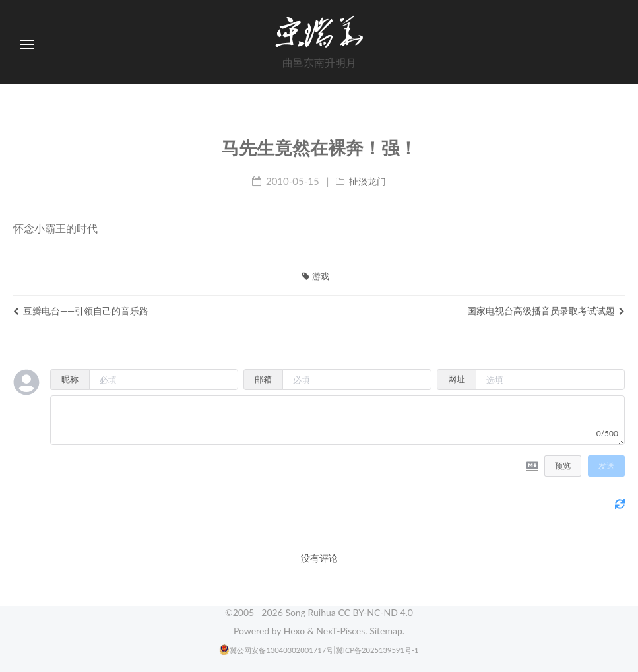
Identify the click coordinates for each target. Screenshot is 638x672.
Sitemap (386, 631)
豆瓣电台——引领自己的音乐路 (81, 311)
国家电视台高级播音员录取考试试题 (546, 311)
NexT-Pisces (340, 631)
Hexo (294, 631)
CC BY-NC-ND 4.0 (375, 612)
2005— (258, 612)
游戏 (315, 276)
